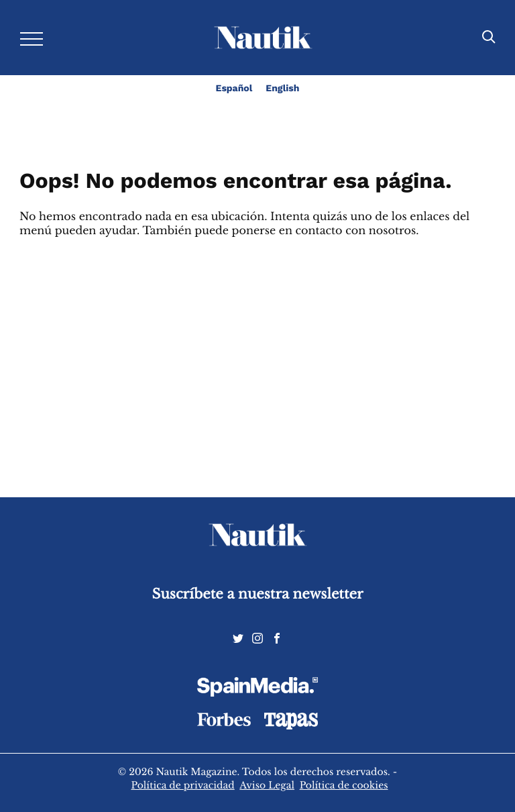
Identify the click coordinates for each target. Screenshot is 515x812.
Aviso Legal (267, 785)
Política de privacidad (182, 785)
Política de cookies (344, 785)
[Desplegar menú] (32, 38)
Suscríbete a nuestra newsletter (258, 594)
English (282, 89)
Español (234, 89)
